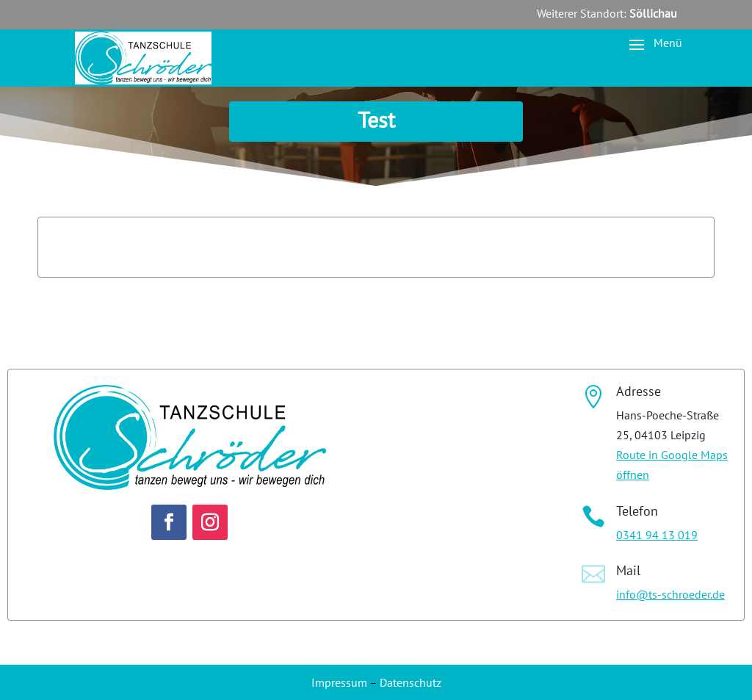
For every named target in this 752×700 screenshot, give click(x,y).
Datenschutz (411, 682)
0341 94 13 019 (657, 535)
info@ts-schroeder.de (670, 594)
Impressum (339, 682)
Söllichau (653, 13)
